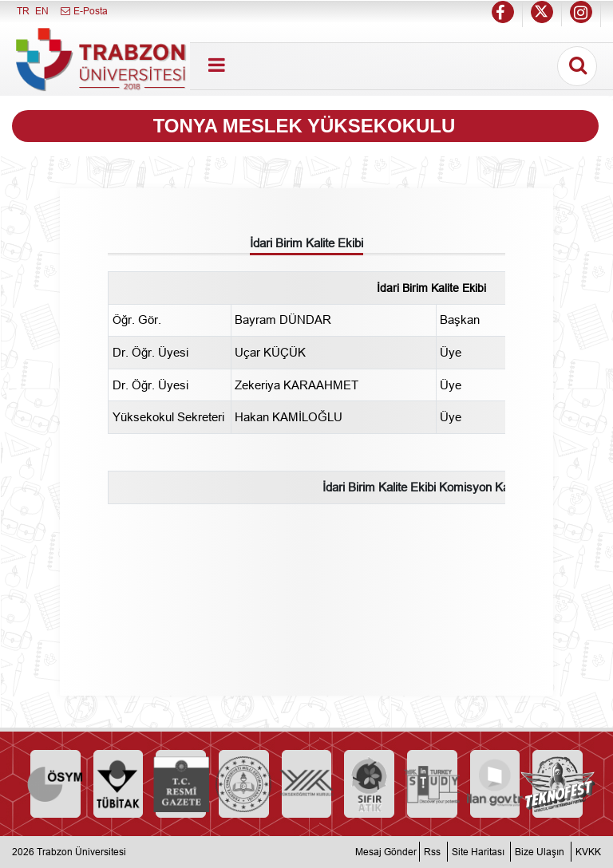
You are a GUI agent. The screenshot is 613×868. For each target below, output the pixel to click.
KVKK (588, 852)
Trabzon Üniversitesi (81, 852)
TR (23, 11)
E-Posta (83, 11)
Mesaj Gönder (386, 852)
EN (42, 11)
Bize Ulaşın (540, 852)
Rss (432, 852)
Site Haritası (478, 852)
